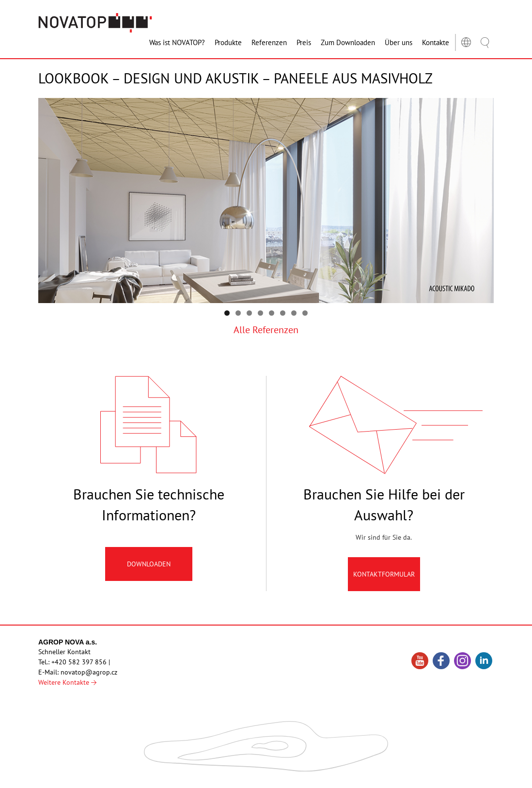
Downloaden (149, 569)
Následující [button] (50, 198)
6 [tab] (283, 313)
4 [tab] (260, 313)
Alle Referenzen (266, 330)
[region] (266, 201)
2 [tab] (238, 313)
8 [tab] (305, 313)
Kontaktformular (384, 579)
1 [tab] (227, 313)
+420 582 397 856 (79, 662)
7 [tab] (294, 313)
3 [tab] (249, 313)
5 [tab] (272, 313)
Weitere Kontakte (67, 682)
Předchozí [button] (482, 198)
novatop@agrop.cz (89, 672)
